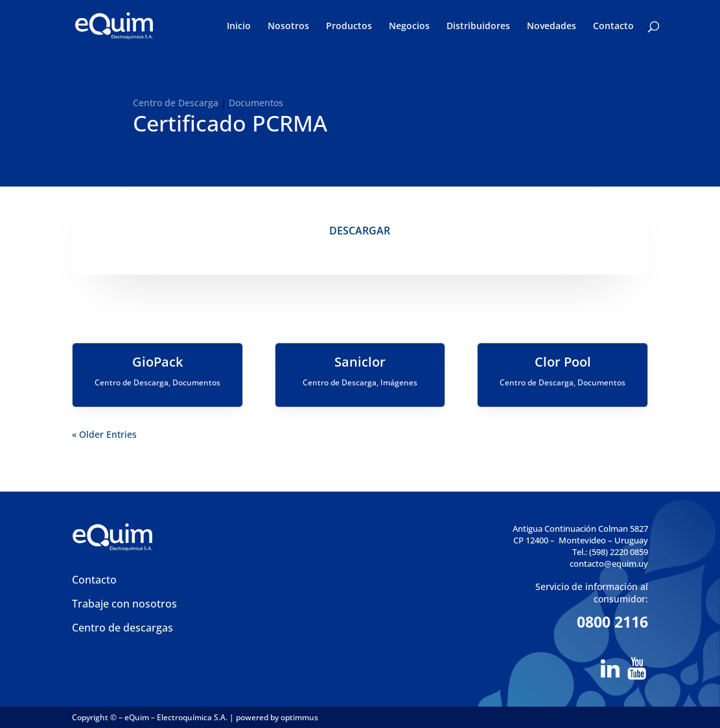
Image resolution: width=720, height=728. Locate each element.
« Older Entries (104, 434)
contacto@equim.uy (609, 563)
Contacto (613, 27)
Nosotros (288, 27)
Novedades (552, 27)
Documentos (256, 103)
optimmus (299, 717)
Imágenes (399, 382)
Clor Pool (563, 362)
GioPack (157, 362)
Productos (349, 27)
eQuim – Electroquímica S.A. (177, 717)
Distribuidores (478, 27)
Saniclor (360, 362)
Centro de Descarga (176, 103)
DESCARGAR (360, 231)
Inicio (239, 27)
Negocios (409, 27)
